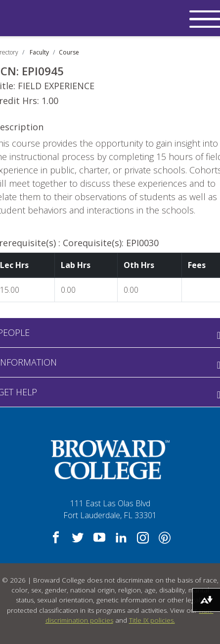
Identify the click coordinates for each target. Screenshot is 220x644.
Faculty (39, 52)
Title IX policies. (152, 620)
